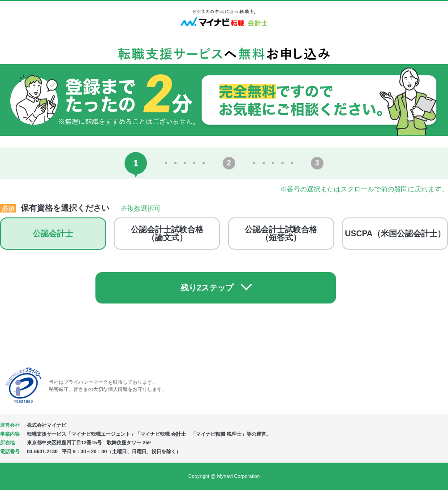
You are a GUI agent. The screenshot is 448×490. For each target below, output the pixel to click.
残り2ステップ (215, 288)
